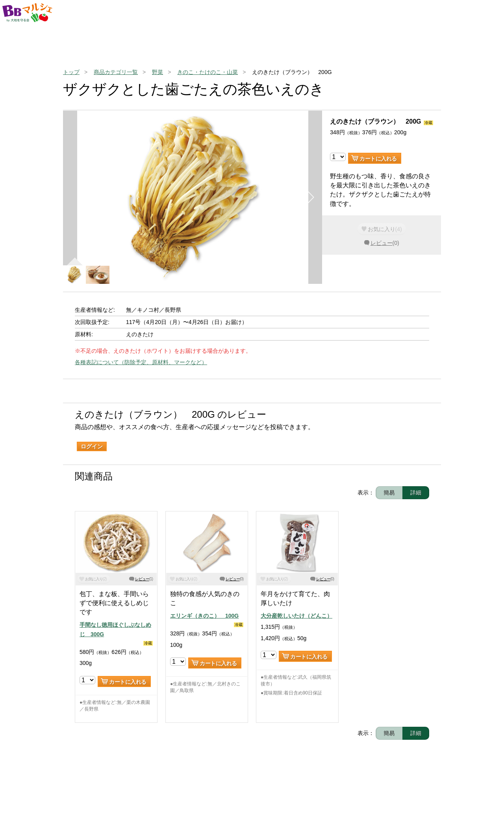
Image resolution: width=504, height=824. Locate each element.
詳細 (416, 493)
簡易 (389, 493)
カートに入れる (378, 159)
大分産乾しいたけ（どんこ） (296, 616)
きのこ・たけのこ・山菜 (208, 72)
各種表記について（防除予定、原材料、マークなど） (141, 362)
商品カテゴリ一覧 (116, 72)
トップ (71, 72)
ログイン (92, 446)
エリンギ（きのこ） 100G (204, 616)
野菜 (157, 72)
